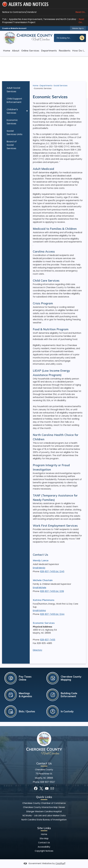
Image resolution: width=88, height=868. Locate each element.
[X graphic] (41, 788)
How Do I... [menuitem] (79, 51)
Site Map (44, 838)
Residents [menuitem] (65, 51)
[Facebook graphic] (36, 788)
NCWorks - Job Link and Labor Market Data (44, 816)
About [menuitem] (16, 51)
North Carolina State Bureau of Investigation (44, 820)
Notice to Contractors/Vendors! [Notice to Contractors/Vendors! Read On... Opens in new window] (44, 12)
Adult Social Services (13, 90)
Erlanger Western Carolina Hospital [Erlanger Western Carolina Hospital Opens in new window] (44, 811)
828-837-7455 (48, 640)
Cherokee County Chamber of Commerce (44, 803)
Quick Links (44, 797)
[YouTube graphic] (47, 788)
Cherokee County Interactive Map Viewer (44, 807)
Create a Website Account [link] (14, 28)
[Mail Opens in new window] (52, 788)
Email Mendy (39, 568)
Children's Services (12, 111)
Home (36, 86)
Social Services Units (15, 133)
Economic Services (12, 122)
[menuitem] (16, 90)
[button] (82, 38)
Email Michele (40, 588)
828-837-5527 (48, 782)
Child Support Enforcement (14, 100)
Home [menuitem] (7, 51)
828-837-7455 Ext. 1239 (52, 591)
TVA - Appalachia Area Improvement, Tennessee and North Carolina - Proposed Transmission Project (44, 21)
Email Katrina (39, 610)
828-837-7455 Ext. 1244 (52, 614)
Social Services (61, 86)
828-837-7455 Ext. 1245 (52, 571)
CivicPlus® (60, 863)
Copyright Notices (44, 851)
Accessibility (44, 847)
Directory (38, 650)
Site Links (44, 828)
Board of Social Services (12, 145)
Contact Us (40, 555)
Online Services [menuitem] (30, 51)
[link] (78, 28)
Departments (46, 86)
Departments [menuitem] (49, 51)
